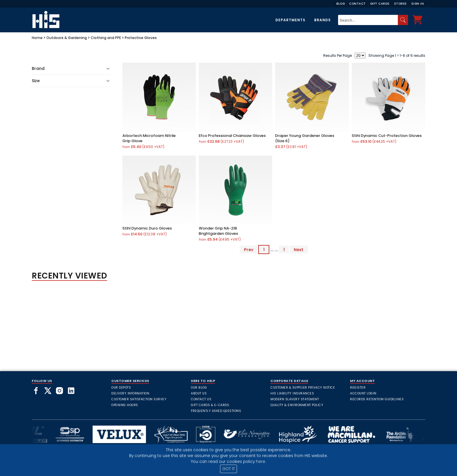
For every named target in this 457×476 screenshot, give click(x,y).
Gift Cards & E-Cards (210, 405)
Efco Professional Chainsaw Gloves (232, 136)
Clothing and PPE (106, 38)
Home (37, 38)
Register (358, 388)
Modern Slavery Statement (295, 399)
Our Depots (121, 388)
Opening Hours (125, 405)
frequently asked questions (216, 411)
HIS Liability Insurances (292, 393)
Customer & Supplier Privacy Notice (303, 388)
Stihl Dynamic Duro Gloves (147, 228)
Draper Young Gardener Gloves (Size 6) (305, 138)
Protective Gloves (141, 38)
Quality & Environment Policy (297, 405)
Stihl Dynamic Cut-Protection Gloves (387, 136)
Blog (341, 4)
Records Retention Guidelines (377, 399)
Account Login (363, 393)
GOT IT (229, 469)
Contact (357, 4)
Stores (400, 4)
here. (261, 462)
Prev (249, 250)
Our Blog (199, 388)
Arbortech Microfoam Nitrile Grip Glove (149, 138)
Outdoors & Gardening (67, 38)
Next (299, 250)
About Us (199, 393)
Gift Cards (380, 4)
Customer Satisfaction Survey (139, 399)
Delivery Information (130, 393)
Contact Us (201, 399)
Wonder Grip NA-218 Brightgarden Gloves (218, 231)
